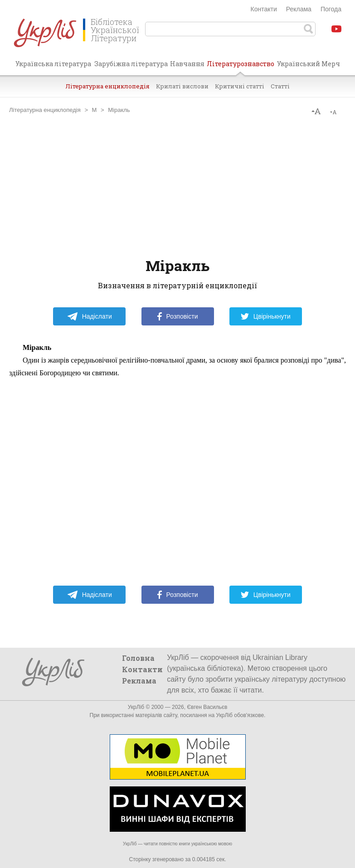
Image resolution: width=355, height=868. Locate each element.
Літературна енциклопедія (107, 86)
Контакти (264, 9)
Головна (138, 658)
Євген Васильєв (207, 707)
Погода (331, 9)
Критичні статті (240, 86)
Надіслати (90, 316)
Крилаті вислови (182, 86)
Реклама (299, 9)
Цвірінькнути (266, 316)
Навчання (187, 64)
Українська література (53, 64)
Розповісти (178, 316)
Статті (280, 86)
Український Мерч (309, 64)
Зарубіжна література (131, 64)
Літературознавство (241, 67)
